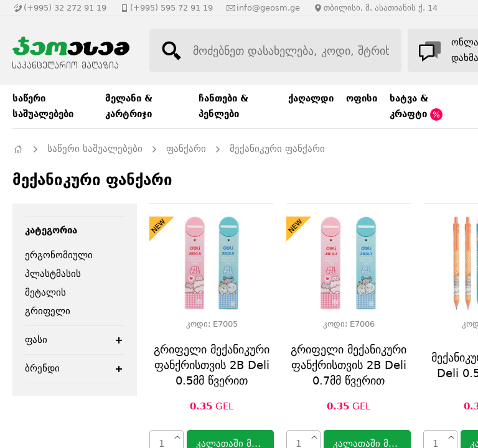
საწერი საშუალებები (43, 106)
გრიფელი (48, 311)
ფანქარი (186, 149)
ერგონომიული (59, 255)
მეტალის (45, 292)
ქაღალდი (311, 98)
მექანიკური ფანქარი (277, 149)
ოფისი (362, 98)
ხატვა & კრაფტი (416, 107)
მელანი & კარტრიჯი (129, 106)
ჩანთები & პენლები (223, 106)
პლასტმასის (53, 274)
